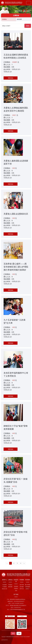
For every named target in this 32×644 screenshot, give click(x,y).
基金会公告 (5, 589)
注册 (19, 633)
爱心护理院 (28, 585)
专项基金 (4, 19)
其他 (16, 590)
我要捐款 (11, 78)
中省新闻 (5, 587)
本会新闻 (5, 585)
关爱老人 (28, 589)
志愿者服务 (28, 587)
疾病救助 (16, 586)
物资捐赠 (19, 19)
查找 (28, 26)
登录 (13, 633)
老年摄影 (22, 587)
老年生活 (22, 589)
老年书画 (22, 585)
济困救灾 (16, 588)
